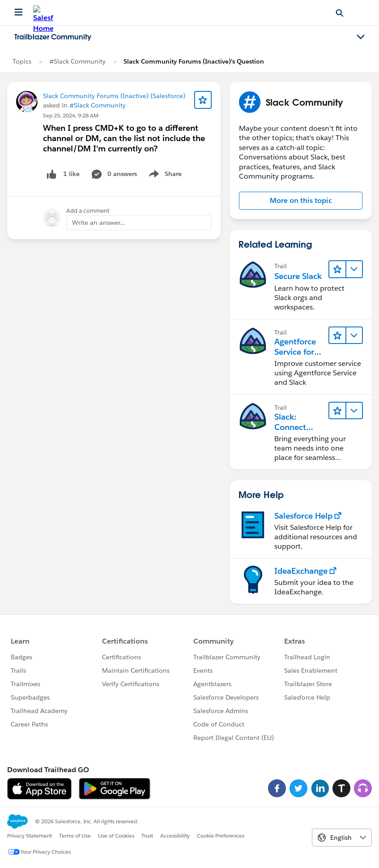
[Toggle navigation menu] (361, 37)
